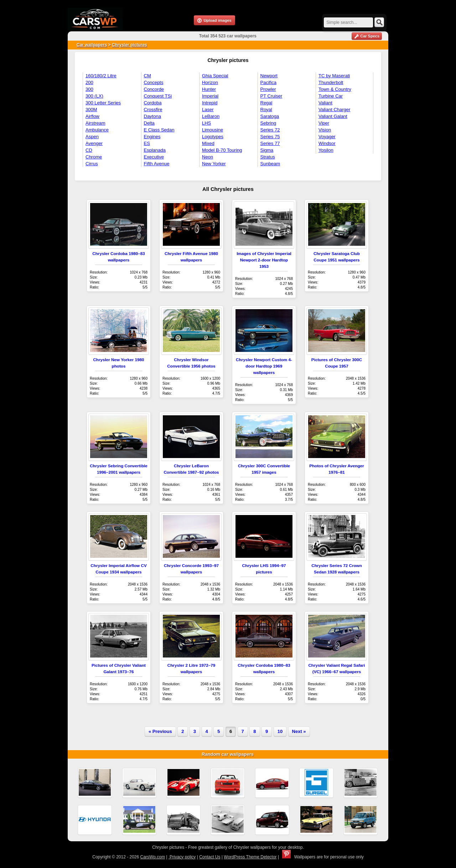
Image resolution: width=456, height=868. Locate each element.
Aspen (92, 137)
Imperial (210, 96)
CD (89, 150)
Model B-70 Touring (222, 150)
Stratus (268, 157)
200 (89, 82)
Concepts (154, 82)
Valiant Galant (333, 116)
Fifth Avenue (157, 164)
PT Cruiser (271, 96)
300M (91, 110)
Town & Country (335, 89)
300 (89, 89)
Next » (299, 731)
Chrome (94, 157)
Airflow (92, 116)
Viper (324, 123)
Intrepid (210, 103)
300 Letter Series (103, 103)
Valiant (325, 103)
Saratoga (270, 116)
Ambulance (97, 130)
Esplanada (155, 150)
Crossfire (153, 110)
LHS (206, 123)
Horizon (210, 82)
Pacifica (269, 82)
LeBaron (211, 116)
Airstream (95, 123)
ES (147, 143)
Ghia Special (215, 76)
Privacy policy (182, 857)
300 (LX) (94, 96)
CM (147, 76)
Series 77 (270, 143)
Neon (208, 157)
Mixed (208, 143)
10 (280, 731)
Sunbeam (270, 164)
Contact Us (210, 857)
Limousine (213, 130)
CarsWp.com (153, 857)
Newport (269, 76)
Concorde (154, 89)
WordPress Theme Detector (250, 857)
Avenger (94, 143)
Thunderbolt (331, 82)
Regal (266, 103)
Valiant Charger (334, 110)
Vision (325, 130)
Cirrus (92, 164)
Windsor (327, 143)
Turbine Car (331, 96)
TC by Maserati (334, 76)
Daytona (152, 116)
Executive (154, 157)
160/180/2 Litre (101, 76)
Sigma (267, 150)
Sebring (268, 123)
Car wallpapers (92, 45)
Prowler (268, 89)
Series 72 (270, 130)
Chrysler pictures (129, 45)
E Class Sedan (159, 130)
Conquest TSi (158, 96)
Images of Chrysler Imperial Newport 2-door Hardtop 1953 (264, 260)
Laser (208, 110)
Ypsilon (326, 150)
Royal (266, 110)
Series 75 (270, 137)
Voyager (327, 137)
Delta (149, 123)
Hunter (209, 89)
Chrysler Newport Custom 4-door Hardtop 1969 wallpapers (264, 366)
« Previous (160, 731)
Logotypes (213, 137)
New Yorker (214, 164)
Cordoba (153, 103)
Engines (152, 137)
